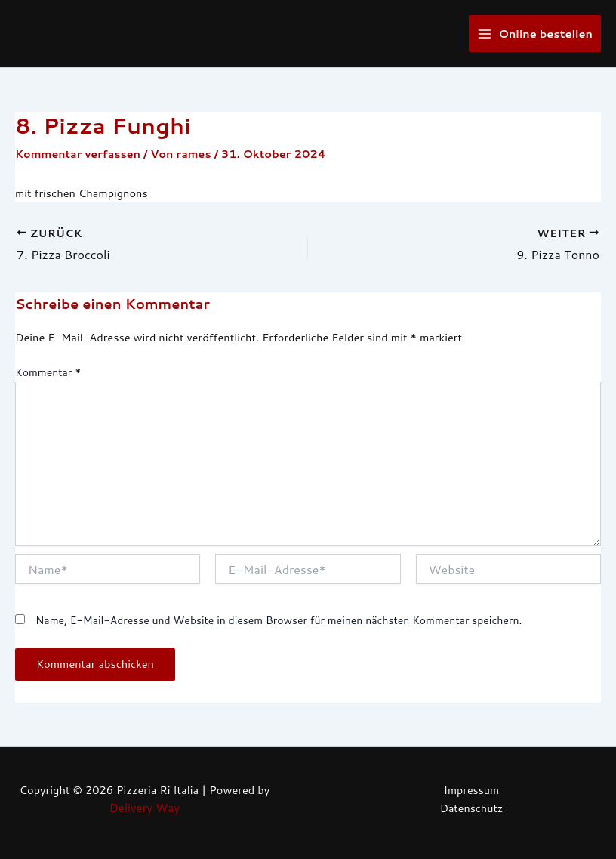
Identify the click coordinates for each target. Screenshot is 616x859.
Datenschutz (471, 808)
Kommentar (48, 372)
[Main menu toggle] (535, 34)
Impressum (471, 790)
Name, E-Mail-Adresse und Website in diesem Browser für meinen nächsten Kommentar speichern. (279, 620)
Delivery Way (145, 808)
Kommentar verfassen (79, 154)
